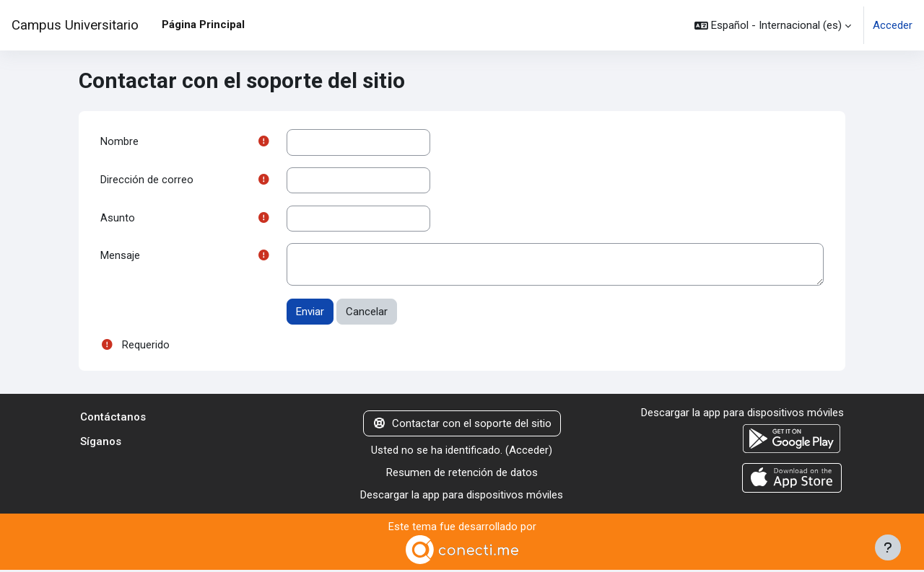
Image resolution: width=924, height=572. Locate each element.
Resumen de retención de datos (462, 475)
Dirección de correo (147, 181)
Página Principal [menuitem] (203, 25)
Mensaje (120, 258)
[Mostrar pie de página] (888, 547)
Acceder (893, 25)
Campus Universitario (75, 25)
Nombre (119, 142)
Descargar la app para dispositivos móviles (462, 496)
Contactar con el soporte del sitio (462, 426)
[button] (773, 25)
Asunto (118, 219)
